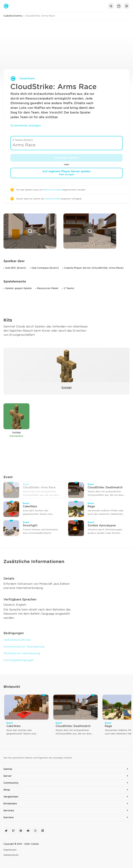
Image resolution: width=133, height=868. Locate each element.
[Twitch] (14, 831)
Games (8, 769)
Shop (7, 790)
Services (9, 811)
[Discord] (43, 831)
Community (11, 783)
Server (8, 776)
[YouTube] (28, 831)
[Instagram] (35, 831)
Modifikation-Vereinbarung (22, 653)
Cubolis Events (13, 16)
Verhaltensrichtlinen (17, 640)
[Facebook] (21, 831)
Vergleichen (11, 797)
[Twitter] (6, 831)
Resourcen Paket (52, 190)
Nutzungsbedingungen (19, 660)
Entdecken (10, 804)
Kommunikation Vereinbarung (24, 647)
